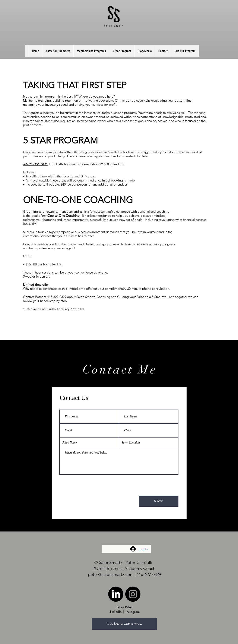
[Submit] (159, 501)
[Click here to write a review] (124, 624)
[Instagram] (133, 594)
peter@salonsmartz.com (111, 574)
